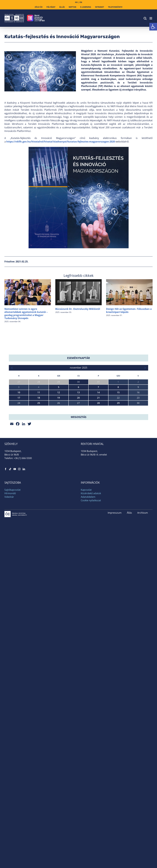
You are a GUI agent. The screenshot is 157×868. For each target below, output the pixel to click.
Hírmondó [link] (10, 547)
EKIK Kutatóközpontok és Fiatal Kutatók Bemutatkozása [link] (38, 432)
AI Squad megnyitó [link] (19, 445)
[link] (153, 27)
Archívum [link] (143, 566)
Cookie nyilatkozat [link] (91, 554)
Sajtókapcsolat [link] (13, 543)
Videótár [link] (9, 550)
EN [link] (81, 2)
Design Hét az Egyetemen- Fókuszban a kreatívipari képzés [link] (129, 310)
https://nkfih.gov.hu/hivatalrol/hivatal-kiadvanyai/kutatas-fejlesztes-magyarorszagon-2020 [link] (61, 142)
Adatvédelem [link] (88, 550)
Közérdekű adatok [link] (91, 547)
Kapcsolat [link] (86, 543)
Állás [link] (129, 566)
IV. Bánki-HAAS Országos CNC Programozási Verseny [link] (36, 457)
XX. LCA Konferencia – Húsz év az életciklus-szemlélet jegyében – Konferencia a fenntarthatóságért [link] (59, 420)
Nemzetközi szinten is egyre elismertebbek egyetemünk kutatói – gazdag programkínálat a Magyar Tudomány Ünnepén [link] (26, 313)
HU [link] (76, 2)
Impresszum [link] (115, 566)
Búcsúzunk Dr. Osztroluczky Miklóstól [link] (78, 309)
